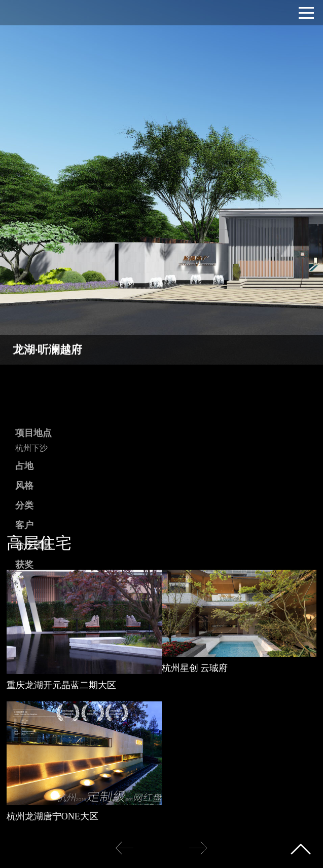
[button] (198, 848)
